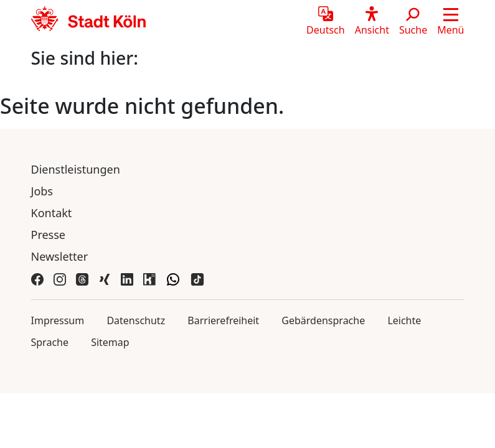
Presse (49, 235)
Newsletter (60, 256)
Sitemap (110, 342)
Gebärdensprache (323, 320)
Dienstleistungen (76, 169)
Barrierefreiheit (223, 320)
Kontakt (52, 213)
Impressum (58, 320)
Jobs (42, 191)
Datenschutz (136, 320)
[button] (450, 22)
